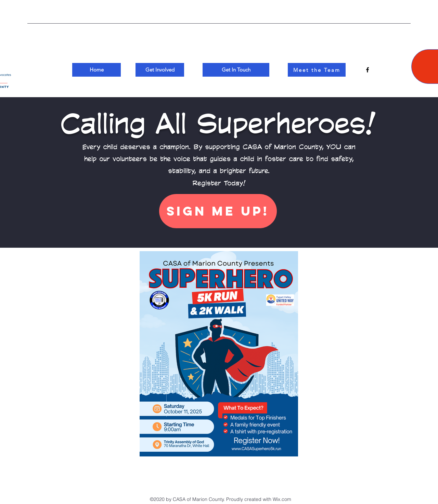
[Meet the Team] (317, 70)
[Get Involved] (160, 70)
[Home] (96, 70)
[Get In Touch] (236, 70)
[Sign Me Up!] (218, 211)
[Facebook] (368, 70)
